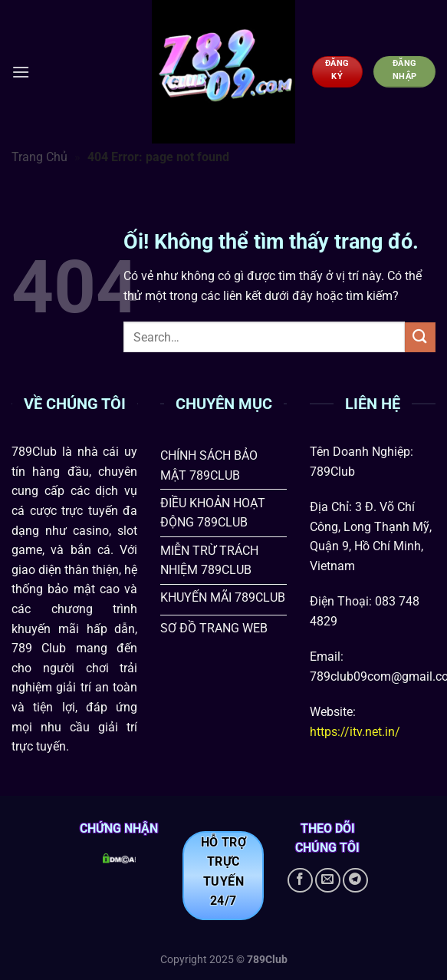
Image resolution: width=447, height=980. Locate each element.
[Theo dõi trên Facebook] (300, 881)
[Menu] (21, 72)
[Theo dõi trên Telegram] (355, 881)
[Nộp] (420, 337)
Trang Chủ (39, 157)
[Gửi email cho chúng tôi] (328, 881)
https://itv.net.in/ (355, 732)
